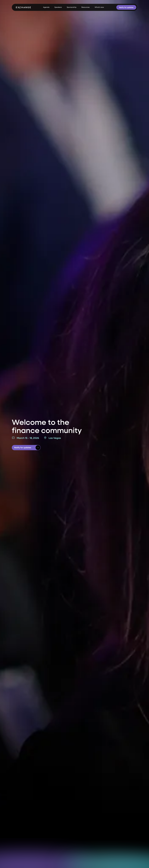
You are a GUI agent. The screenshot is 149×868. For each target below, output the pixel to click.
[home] (23, 7)
